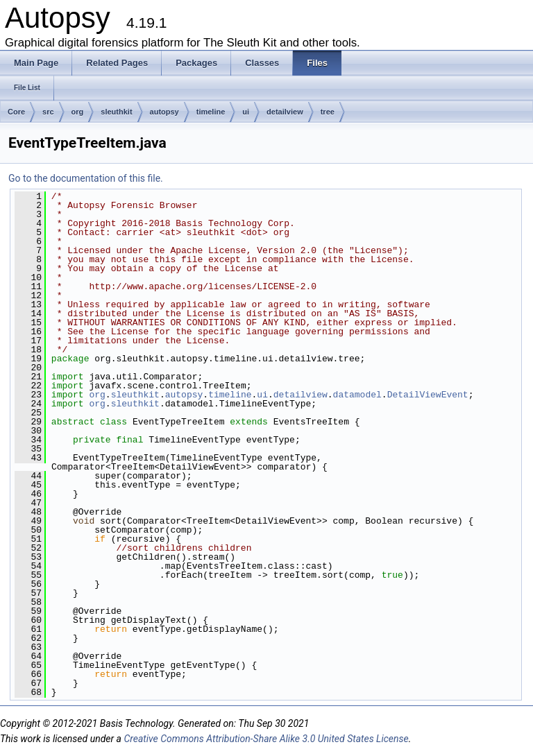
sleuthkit (116, 112)
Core (16, 112)
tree (328, 112)
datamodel (357, 395)
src (48, 112)
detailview (285, 112)
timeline (211, 112)
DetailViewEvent (428, 395)
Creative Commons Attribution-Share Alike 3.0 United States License (266, 739)
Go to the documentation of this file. (86, 178)
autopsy (164, 112)
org (78, 112)
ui (246, 112)
